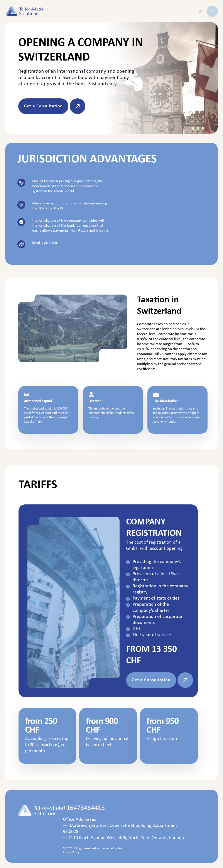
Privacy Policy (71, 852)
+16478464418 (84, 808)
